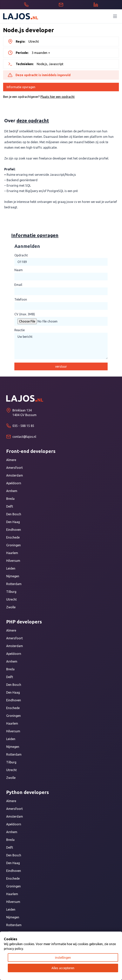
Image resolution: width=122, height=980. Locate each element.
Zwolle (11, 607)
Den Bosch (14, 514)
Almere (11, 460)
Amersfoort (14, 468)
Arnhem (12, 491)
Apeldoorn (14, 483)
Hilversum (13, 561)
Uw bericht (61, 346)
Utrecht (11, 599)
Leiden (11, 568)
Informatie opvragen (21, 87)
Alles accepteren (63, 968)
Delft (10, 506)
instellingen (63, 958)
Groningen (14, 545)
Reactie (20, 330)
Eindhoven (14, 530)
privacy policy (14, 949)
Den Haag (13, 522)
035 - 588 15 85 (23, 426)
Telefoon (21, 299)
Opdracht (21, 255)
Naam (19, 270)
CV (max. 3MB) (25, 314)
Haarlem (12, 553)
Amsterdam (15, 475)
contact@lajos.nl (24, 437)
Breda (10, 499)
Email (18, 285)
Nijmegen (13, 576)
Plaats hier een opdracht (58, 97)
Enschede (13, 537)
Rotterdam (14, 584)
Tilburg (11, 592)
